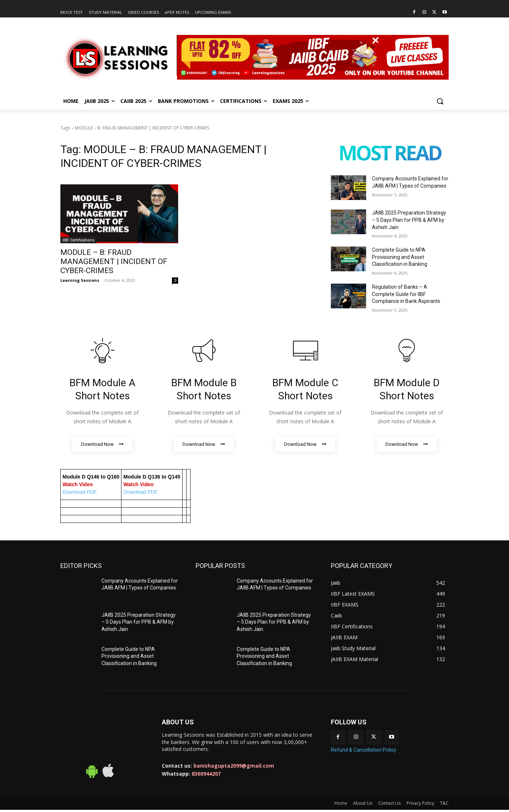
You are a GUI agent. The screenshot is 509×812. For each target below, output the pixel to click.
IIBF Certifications (79, 240)
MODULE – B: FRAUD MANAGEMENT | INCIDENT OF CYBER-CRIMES (114, 261)
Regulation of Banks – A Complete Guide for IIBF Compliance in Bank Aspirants (406, 294)
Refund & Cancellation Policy (364, 750)
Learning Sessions (80, 280)
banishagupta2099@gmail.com (234, 766)
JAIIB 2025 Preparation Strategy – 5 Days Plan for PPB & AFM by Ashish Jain (409, 220)
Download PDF (80, 492)
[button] (440, 101)
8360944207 (206, 774)
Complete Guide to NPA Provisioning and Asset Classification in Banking (400, 257)
